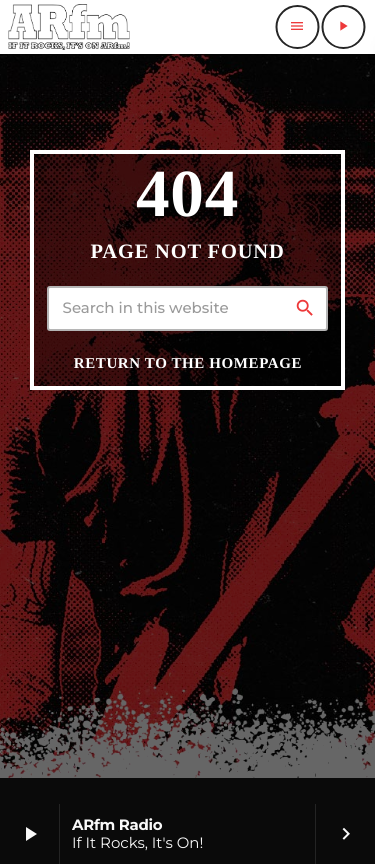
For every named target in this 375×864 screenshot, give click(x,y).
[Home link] (68, 27)
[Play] (343, 27)
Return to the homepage (188, 364)
